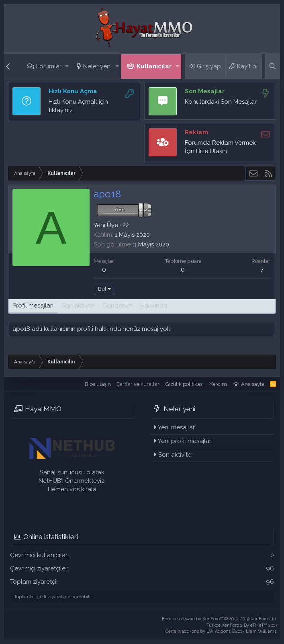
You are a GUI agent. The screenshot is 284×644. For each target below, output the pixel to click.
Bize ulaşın (98, 384)
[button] (67, 67)
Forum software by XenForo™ (220, 619)
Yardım (218, 384)
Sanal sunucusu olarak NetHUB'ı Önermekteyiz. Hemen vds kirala (72, 481)
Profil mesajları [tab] (33, 306)
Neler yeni (97, 66)
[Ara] (272, 66)
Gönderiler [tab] (117, 306)
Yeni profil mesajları (185, 441)
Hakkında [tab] (154, 306)
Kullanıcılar (154, 66)
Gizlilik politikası (185, 384)
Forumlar (49, 66)
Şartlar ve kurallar (138, 384)
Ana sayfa (253, 384)
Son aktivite (175, 455)
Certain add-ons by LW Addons (222, 631)
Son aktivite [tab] (78, 306)
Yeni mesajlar (176, 427)
